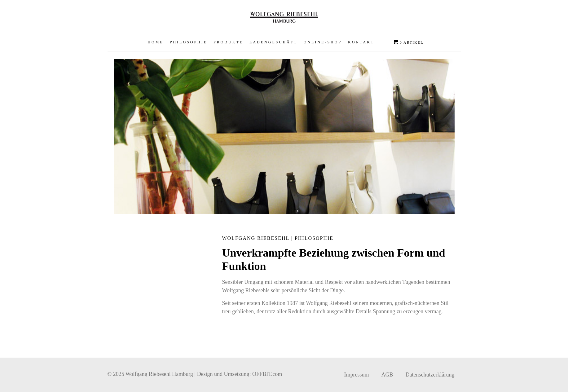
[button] (228, 42)
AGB (387, 375)
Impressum (357, 375)
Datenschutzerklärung (430, 375)
